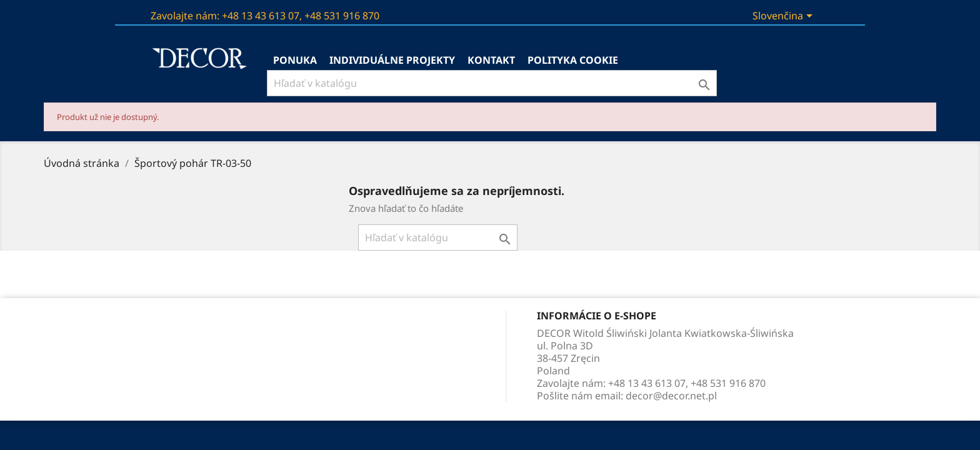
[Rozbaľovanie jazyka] (791, 17)
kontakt (491, 60)
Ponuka (295, 60)
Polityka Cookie (573, 60)
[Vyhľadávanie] (492, 83)
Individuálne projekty (392, 60)
